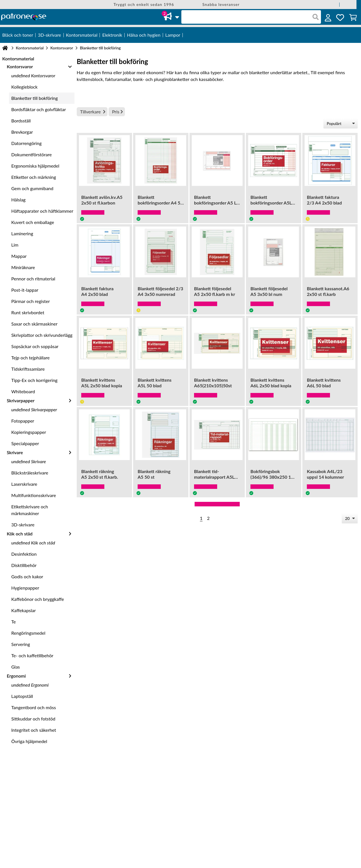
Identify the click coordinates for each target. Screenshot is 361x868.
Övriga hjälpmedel (29, 741)
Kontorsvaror (62, 48)
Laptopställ (22, 696)
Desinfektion (24, 554)
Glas (16, 667)
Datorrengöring (26, 143)
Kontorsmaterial (30, 48)
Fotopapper (23, 421)
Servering (21, 644)
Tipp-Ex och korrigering (34, 380)
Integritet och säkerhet (34, 730)
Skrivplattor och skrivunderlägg (42, 335)
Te (14, 622)
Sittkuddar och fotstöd (33, 719)
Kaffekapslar (24, 610)
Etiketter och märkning (34, 177)
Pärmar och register (31, 301)
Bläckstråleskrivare (30, 473)
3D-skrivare (23, 525)
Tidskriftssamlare (28, 369)
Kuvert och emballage (33, 222)
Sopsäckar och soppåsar (35, 346)
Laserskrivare (24, 484)
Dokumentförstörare (31, 154)
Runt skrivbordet (28, 312)
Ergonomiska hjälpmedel (35, 166)
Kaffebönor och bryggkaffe (38, 599)
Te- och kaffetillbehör (32, 655)
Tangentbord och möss (34, 707)
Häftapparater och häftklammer (42, 211)
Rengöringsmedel (28, 633)
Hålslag (18, 200)
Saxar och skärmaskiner (34, 324)
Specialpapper (25, 443)
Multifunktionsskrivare (34, 495)
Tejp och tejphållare (30, 358)
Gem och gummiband (32, 188)
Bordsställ (21, 121)
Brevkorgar (22, 132)
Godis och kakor (27, 576)
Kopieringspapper (29, 432)
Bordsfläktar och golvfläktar (39, 109)
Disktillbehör (24, 565)
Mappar (19, 256)
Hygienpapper (25, 588)
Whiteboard (23, 391)
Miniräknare (23, 267)
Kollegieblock (24, 87)
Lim (15, 245)
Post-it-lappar (25, 290)
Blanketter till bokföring (35, 98)
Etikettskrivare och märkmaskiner (30, 510)
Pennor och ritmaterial (33, 279)
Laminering (22, 233)
